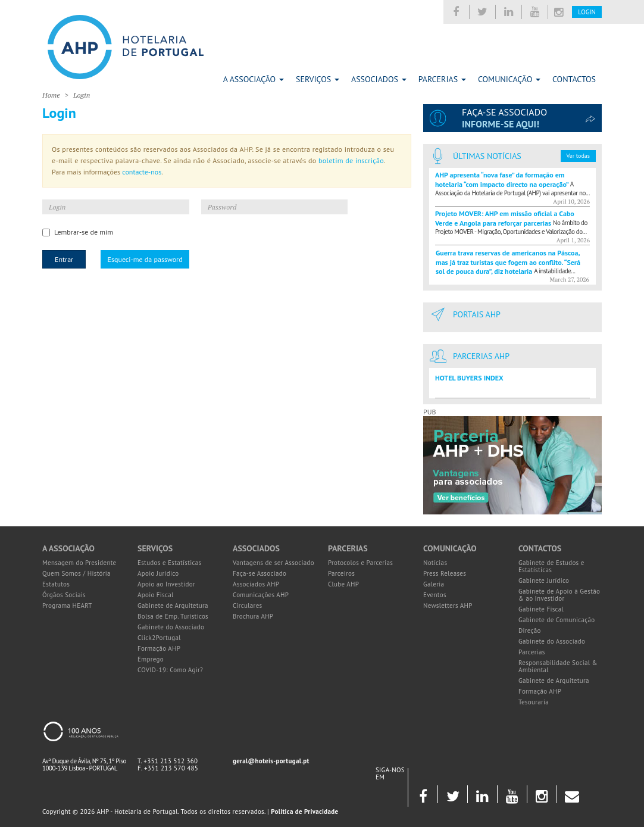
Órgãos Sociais (64, 595)
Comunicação (509, 79)
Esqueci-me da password (145, 259)
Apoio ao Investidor (166, 584)
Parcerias (442, 79)
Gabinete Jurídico (544, 581)
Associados (379, 79)
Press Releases (445, 573)
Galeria (434, 584)
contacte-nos (142, 172)
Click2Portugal (159, 638)
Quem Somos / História (76, 573)
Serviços (318, 79)
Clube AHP (343, 584)
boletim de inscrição (351, 160)
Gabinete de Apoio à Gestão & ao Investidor (559, 595)
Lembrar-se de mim (78, 232)
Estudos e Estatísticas (169, 563)
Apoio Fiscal (156, 595)
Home (51, 95)
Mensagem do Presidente (79, 563)
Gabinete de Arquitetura (173, 606)
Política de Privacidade (304, 812)
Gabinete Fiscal (541, 609)
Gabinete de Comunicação (557, 620)
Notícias (435, 563)
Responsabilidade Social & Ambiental (558, 666)
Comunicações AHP (261, 595)
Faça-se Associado (260, 573)
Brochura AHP (253, 616)
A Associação (254, 79)
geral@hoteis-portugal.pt (271, 761)
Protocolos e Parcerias (360, 563)
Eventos (435, 595)
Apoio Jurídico (158, 573)
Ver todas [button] (578, 156)
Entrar (64, 259)
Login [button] (587, 12)
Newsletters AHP (448, 606)
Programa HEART (67, 606)
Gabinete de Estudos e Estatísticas (551, 566)
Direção (530, 631)
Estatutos (56, 584)
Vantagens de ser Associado (273, 563)
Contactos (574, 79)
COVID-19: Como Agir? (170, 670)
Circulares (248, 606)
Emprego (151, 659)
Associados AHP (256, 584)
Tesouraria (534, 702)
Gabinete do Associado (171, 627)
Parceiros (341, 573)
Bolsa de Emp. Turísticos (173, 616)
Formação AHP (159, 648)
